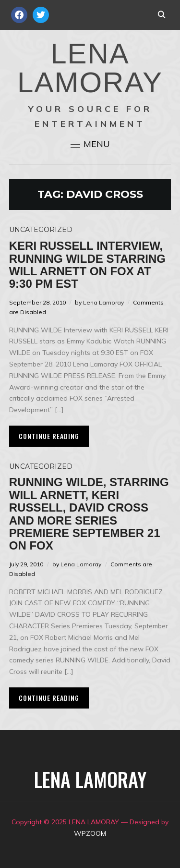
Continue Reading (49, 436)
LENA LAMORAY (90, 68)
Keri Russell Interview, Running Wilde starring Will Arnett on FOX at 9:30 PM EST (87, 265)
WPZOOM (90, 833)
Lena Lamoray (103, 302)
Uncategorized (41, 230)
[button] (90, 144)
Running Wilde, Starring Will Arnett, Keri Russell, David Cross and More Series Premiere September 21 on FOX (89, 514)
